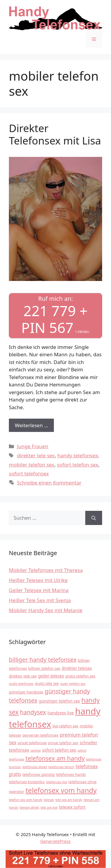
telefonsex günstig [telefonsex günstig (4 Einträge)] (39, 774)
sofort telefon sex (78, 465)
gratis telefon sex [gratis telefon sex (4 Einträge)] (80, 676)
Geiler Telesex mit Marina (39, 590)
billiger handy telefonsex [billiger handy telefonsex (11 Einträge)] (43, 660)
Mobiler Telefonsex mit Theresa (46, 570)
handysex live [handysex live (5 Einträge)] (61, 713)
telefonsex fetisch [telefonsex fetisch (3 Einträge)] (61, 767)
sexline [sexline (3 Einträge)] (36, 750)
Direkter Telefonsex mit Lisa (55, 134)
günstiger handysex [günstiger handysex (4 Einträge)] (26, 692)
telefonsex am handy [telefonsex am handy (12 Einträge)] (55, 758)
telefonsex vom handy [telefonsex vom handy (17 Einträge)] (61, 790)
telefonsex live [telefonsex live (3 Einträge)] (57, 782)
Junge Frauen (33, 446)
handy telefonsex (78, 455)
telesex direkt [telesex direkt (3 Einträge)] (29, 807)
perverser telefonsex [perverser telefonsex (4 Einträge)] (40, 735)
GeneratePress (55, 841)
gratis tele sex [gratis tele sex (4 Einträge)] (47, 683)
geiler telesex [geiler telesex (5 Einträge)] (51, 676)
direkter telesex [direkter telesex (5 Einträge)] (77, 668)
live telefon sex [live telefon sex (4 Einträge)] (65, 726)
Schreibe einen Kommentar (49, 483)
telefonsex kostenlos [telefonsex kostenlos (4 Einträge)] (27, 782)
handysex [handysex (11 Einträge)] (33, 712)
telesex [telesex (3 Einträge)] (49, 800)
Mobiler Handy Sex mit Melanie (46, 610)
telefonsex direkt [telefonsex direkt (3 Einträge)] (35, 767)
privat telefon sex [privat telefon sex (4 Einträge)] (63, 743)
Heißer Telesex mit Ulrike (38, 580)
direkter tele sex (36, 455)
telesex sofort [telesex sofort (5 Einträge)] (72, 807)
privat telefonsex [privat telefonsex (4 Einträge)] (32, 743)
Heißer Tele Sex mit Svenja (40, 600)
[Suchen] (94, 518)
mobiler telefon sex (32, 465)
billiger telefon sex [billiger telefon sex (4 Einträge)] (44, 668)
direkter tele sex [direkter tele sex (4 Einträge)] (23, 676)
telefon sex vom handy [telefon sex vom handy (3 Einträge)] (26, 800)
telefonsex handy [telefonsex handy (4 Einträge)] (71, 774)
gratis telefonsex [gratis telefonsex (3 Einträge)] (21, 684)
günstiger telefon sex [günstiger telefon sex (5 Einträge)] (59, 701)
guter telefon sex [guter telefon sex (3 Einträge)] (73, 684)
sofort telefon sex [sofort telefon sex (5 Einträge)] (59, 750)
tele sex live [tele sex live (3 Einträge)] (49, 807)
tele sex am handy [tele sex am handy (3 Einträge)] (69, 800)
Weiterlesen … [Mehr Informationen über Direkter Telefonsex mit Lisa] (31, 425)
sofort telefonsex (29, 473)
